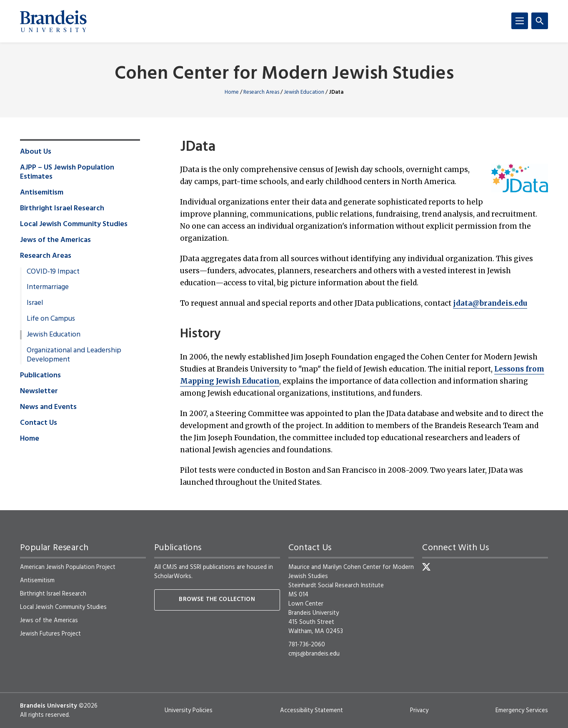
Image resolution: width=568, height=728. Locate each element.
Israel (35, 303)
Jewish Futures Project (50, 634)
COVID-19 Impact (53, 272)
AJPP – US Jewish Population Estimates (67, 172)
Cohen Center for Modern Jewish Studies (284, 74)
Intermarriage (48, 287)
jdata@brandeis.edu (490, 303)
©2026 (88, 706)
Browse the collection (217, 600)
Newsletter (39, 391)
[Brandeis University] (53, 21)
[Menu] (520, 21)
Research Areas (261, 92)
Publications (40, 376)
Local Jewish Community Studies (74, 224)
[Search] (540, 21)
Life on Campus (51, 319)
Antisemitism (42, 193)
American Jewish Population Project (68, 567)
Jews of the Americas (55, 240)
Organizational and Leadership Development (74, 355)
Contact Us (39, 423)
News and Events (48, 407)
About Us (36, 152)
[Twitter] (426, 567)
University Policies (189, 711)
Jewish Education (304, 92)
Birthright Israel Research (62, 209)
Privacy (419, 711)
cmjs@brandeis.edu (314, 654)
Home (232, 92)
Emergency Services (522, 711)
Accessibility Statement (312, 711)
